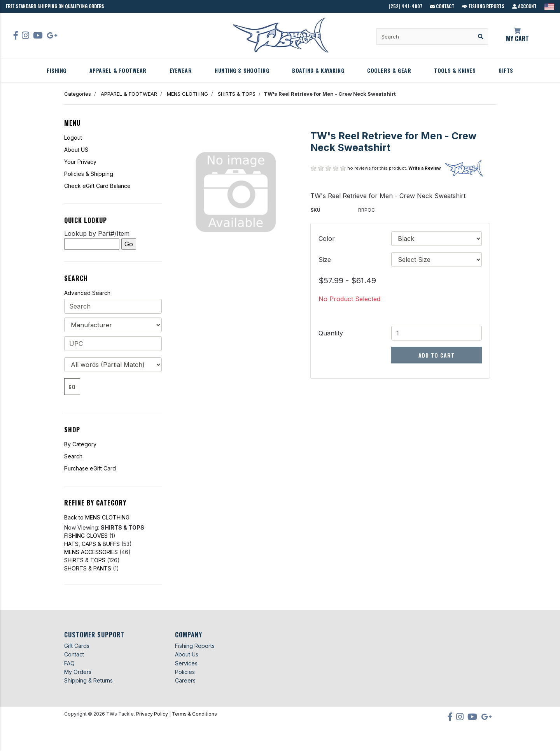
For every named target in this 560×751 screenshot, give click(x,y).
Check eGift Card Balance (97, 186)
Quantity (331, 333)
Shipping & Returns (88, 680)
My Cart (517, 35)
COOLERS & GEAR (389, 70)
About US (76, 150)
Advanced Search (87, 293)
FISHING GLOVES (86, 536)
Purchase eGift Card (90, 468)
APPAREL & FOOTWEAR (118, 70)
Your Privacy (80, 162)
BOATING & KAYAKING (318, 70)
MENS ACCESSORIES (91, 552)
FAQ (69, 663)
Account (524, 6)
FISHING (57, 70)
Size (325, 260)
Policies (185, 672)
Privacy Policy (152, 714)
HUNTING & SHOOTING (242, 70)
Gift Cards (77, 646)
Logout (73, 138)
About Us (187, 654)
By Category (80, 444)
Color (327, 239)
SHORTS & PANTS (88, 568)
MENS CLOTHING (187, 94)
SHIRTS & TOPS (237, 94)
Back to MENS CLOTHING (97, 517)
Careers (185, 680)
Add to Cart (437, 355)
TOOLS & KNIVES (455, 70)
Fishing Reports (483, 6)
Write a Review (424, 168)
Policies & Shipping (89, 174)
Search (73, 456)
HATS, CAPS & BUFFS (92, 544)
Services (186, 663)
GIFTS (506, 70)
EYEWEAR (181, 70)
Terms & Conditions (194, 714)
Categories (78, 94)
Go (72, 387)
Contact (442, 6)
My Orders (78, 672)
